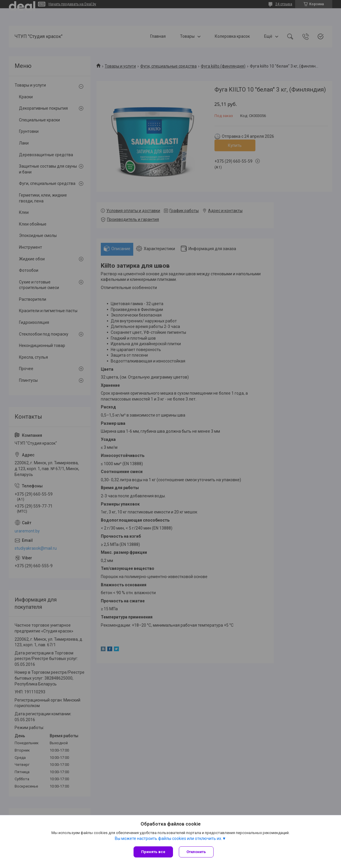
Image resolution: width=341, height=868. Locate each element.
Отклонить (196, 852)
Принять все (153, 852)
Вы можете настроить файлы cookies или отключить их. (168, 838)
